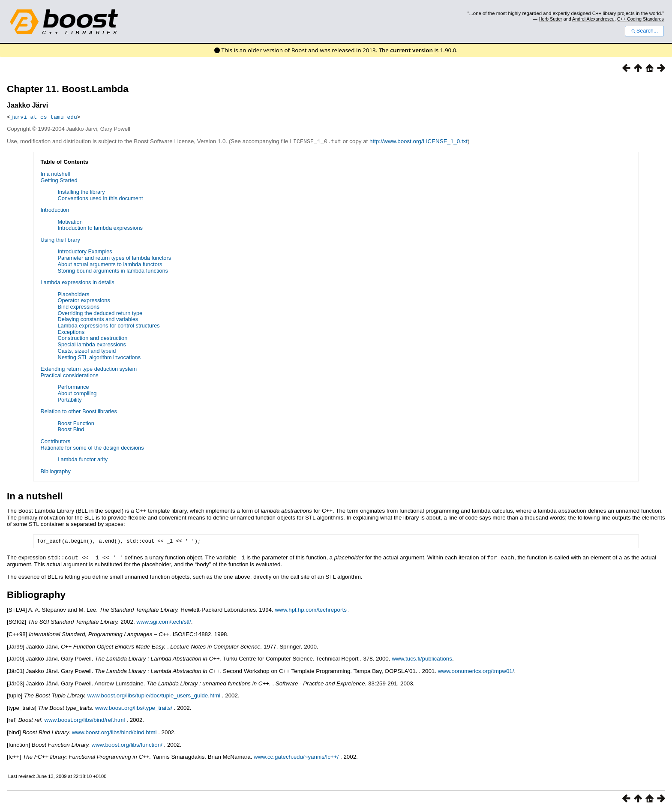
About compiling (77, 393)
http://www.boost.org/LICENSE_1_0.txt (418, 141)
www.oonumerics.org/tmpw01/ (476, 671)
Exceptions (71, 332)
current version (411, 50)
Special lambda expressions (91, 344)
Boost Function (76, 423)
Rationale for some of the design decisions (92, 447)
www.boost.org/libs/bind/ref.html (84, 720)
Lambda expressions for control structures (108, 325)
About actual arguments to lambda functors (110, 264)
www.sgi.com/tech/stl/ (163, 622)
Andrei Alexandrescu (593, 19)
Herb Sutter (550, 19)
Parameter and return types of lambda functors (114, 257)
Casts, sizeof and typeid (87, 350)
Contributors (55, 441)
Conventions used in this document (100, 198)
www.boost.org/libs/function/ (127, 745)
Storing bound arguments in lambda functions (113, 270)
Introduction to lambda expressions (100, 227)
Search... (644, 31)
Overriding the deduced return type (100, 313)
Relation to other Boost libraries (79, 411)
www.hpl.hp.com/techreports (310, 610)
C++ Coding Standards (640, 19)
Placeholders (73, 294)
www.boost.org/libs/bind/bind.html (114, 732)
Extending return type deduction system (88, 368)
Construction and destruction (92, 338)
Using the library (60, 239)
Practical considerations (69, 375)
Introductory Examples (85, 251)
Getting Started (59, 180)
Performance (73, 386)
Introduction (55, 209)
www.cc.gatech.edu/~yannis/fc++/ (296, 757)
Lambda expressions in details (77, 282)
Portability (69, 399)
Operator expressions (84, 300)
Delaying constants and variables (98, 319)
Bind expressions (78, 306)
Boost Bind (71, 429)
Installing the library (81, 191)
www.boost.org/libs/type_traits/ (134, 708)
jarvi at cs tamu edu (44, 117)
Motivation (70, 221)
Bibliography (55, 471)
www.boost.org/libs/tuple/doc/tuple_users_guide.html (154, 695)
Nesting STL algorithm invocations (99, 357)
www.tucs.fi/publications (422, 659)
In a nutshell (55, 173)
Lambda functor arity (82, 459)
